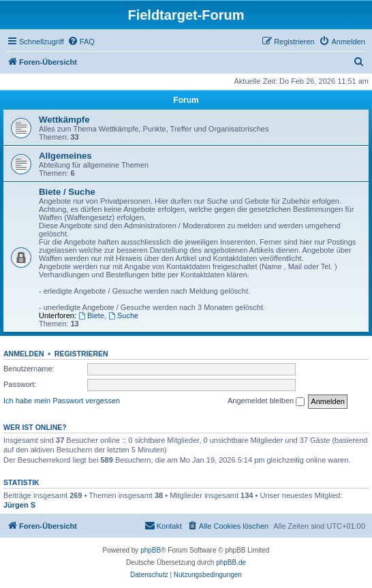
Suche (123, 315)
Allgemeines (65, 156)
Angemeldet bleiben (266, 401)
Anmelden (24, 354)
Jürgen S (19, 505)
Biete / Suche (67, 192)
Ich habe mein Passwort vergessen (62, 401)
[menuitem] (81, 42)
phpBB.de (231, 562)
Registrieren (81, 354)
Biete (91, 315)
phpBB (151, 550)
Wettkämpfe (64, 120)
